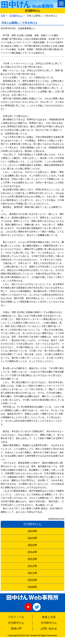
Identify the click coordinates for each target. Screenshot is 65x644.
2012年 (33, 566)
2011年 (33, 573)
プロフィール (16, 617)
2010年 (33, 580)
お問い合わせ (49, 629)
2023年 (33, 538)
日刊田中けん (16, 16)
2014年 (33, 552)
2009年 (33, 587)
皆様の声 (16, 629)
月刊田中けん (49, 623)
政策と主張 (49, 617)
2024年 (33, 531)
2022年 (33, 545)
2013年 (33, 559)
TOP (3, 16)
